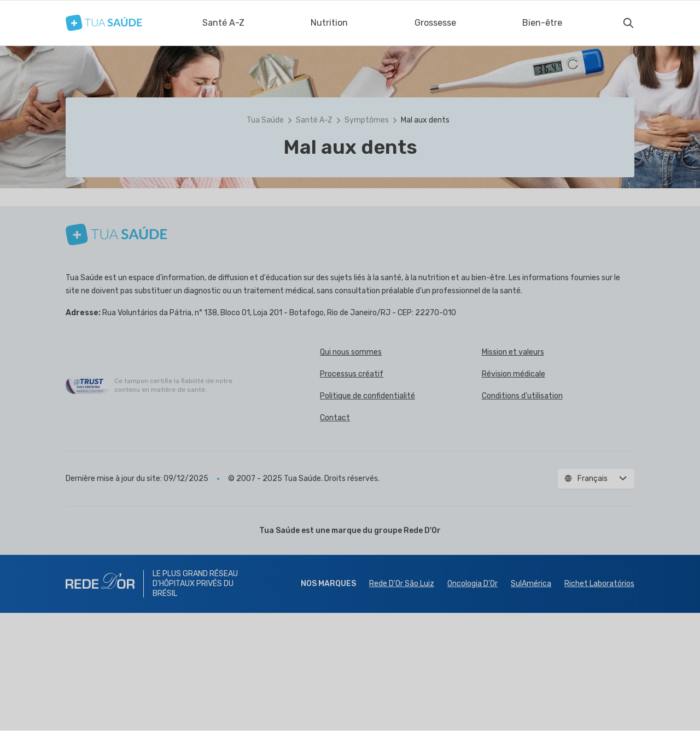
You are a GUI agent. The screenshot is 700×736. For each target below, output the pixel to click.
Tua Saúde (265, 120)
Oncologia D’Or (472, 707)
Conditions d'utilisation (522, 519)
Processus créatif (352, 497)
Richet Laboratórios (599, 707)
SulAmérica (531, 707)
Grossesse (435, 23)
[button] (350, 264)
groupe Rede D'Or (407, 654)
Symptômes (367, 120)
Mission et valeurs (513, 475)
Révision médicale (514, 497)
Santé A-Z (223, 23)
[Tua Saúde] (104, 23)
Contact (335, 541)
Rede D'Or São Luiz (402, 707)
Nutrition (329, 23)
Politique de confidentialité (367, 519)
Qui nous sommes (351, 475)
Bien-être (542, 23)
